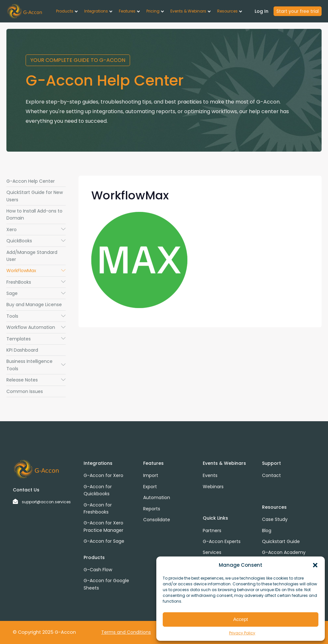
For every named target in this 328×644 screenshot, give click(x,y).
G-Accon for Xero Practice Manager (103, 526)
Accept (241, 619)
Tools (36, 316)
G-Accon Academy (284, 552)
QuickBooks (36, 241)
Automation (157, 498)
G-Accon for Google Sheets (106, 584)
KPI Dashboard (22, 350)
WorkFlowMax (36, 271)
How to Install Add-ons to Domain (34, 214)
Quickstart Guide (281, 541)
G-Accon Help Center (31, 181)
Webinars (213, 487)
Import (151, 475)
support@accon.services (46, 502)
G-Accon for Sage (104, 541)
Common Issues (25, 391)
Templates (36, 339)
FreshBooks (36, 282)
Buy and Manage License (34, 305)
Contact (271, 475)
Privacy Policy (242, 633)
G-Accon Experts (222, 541)
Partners (212, 531)
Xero (36, 230)
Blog (267, 531)
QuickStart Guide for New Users (35, 196)
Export (150, 487)
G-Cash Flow (98, 570)
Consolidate (157, 520)
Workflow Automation (36, 327)
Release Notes (36, 380)
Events (210, 475)
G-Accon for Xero (103, 475)
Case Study (275, 519)
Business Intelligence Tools (36, 365)
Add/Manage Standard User (32, 256)
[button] (315, 565)
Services (212, 552)
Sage (36, 293)
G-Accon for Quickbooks (98, 490)
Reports (152, 509)
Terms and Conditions (126, 632)
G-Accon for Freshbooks (98, 508)
